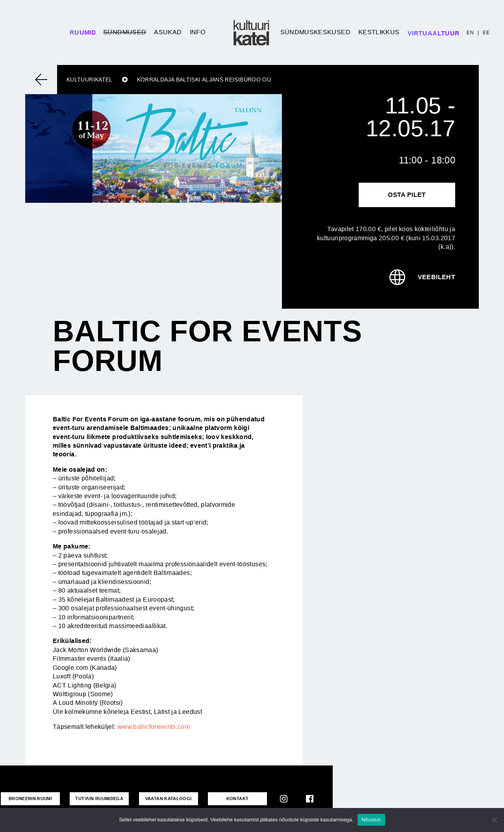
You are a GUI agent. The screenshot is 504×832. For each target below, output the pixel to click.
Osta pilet (407, 195)
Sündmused (125, 32)
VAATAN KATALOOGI (169, 799)
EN (470, 33)
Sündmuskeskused (315, 32)
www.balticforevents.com (154, 727)
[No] (494, 820)
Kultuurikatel (90, 80)
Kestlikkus (379, 32)
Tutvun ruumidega (99, 799)
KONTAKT (238, 799)
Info (197, 32)
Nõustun (371, 820)
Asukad (168, 32)
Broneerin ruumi (30, 799)
